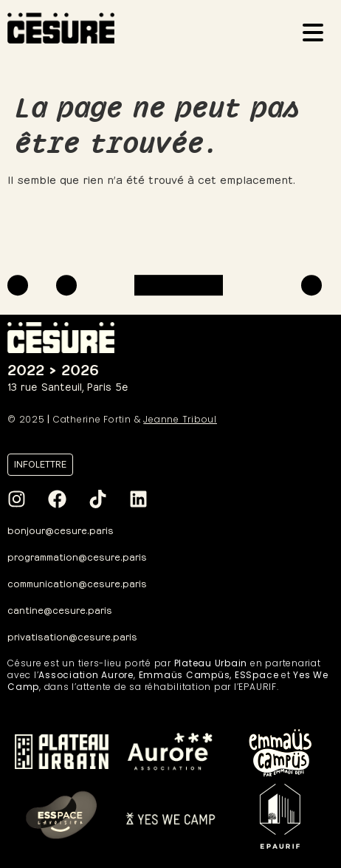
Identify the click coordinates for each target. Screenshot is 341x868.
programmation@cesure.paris (77, 556)
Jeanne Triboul (180, 419)
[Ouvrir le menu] (317, 34)
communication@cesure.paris (77, 582)
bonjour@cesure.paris (61, 529)
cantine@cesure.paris (60, 609)
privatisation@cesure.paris (72, 636)
